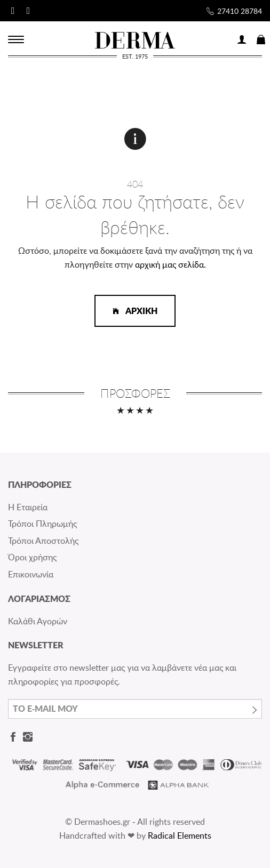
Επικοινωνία (31, 574)
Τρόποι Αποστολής (43, 541)
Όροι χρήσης (32, 557)
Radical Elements (180, 835)
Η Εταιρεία (28, 507)
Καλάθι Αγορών (38, 621)
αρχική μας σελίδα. (170, 264)
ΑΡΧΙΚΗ (135, 311)
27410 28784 (240, 11)
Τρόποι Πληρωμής (42, 524)
